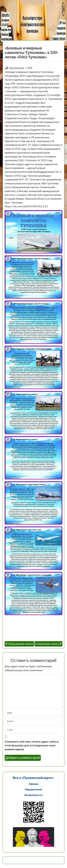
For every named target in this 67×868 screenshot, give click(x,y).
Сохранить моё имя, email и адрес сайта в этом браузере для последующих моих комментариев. (32, 745)
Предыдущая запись (21, 644)
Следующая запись (47, 644)
